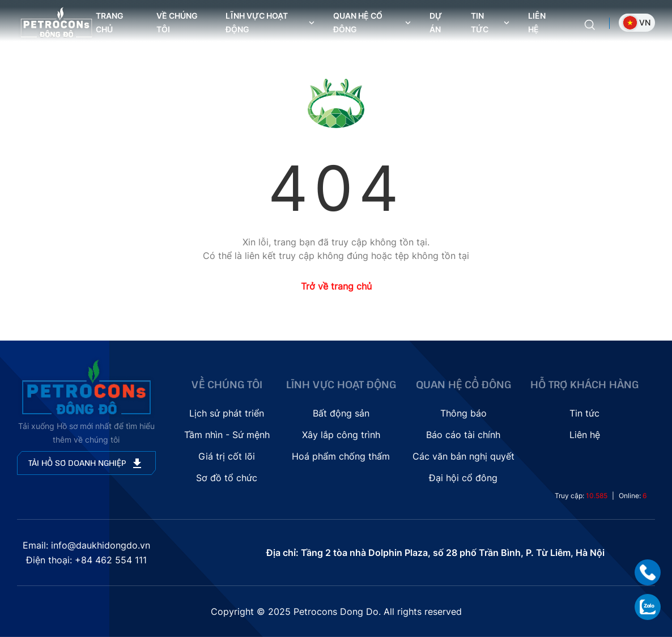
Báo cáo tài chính (463, 435)
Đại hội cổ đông (463, 478)
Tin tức (584, 413)
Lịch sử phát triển (227, 413)
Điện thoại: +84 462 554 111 (86, 560)
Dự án (436, 22)
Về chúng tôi (177, 22)
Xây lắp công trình (341, 435)
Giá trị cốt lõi (227, 456)
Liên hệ (537, 22)
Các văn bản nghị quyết (463, 456)
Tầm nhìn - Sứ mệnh (227, 435)
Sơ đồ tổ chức (227, 478)
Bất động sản (341, 413)
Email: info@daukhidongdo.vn (86, 545)
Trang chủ (110, 22)
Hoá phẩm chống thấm (341, 456)
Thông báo (463, 413)
